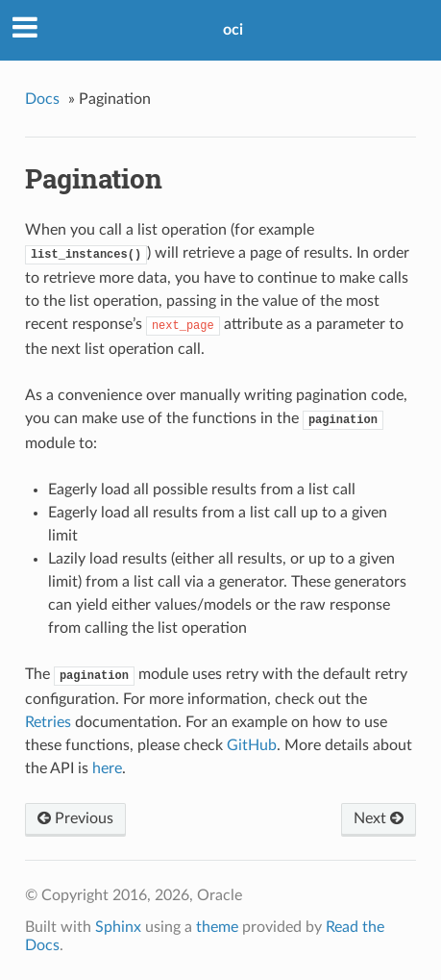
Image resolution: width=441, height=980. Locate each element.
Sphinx (118, 927)
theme (217, 927)
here (107, 768)
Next (379, 818)
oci (233, 30)
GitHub (252, 745)
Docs (42, 99)
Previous (75, 818)
